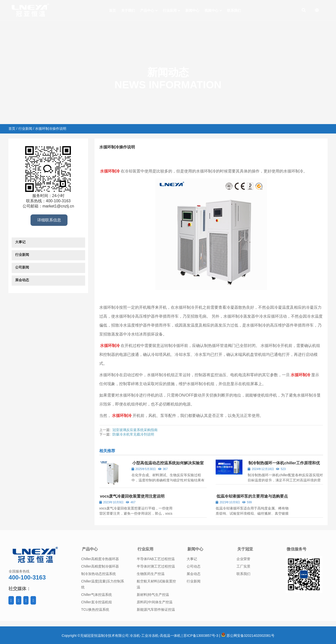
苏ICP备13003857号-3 (201, 636)
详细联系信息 (49, 220)
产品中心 (90, 549)
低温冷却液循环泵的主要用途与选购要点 (252, 496)
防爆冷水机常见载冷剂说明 (133, 434)
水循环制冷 (161, 157)
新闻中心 (195, 549)
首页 (12, 129)
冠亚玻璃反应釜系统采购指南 (135, 430)
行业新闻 (25, 129)
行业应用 (145, 549)
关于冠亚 (245, 549)
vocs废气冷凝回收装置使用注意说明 (132, 496)
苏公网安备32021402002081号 (248, 636)
